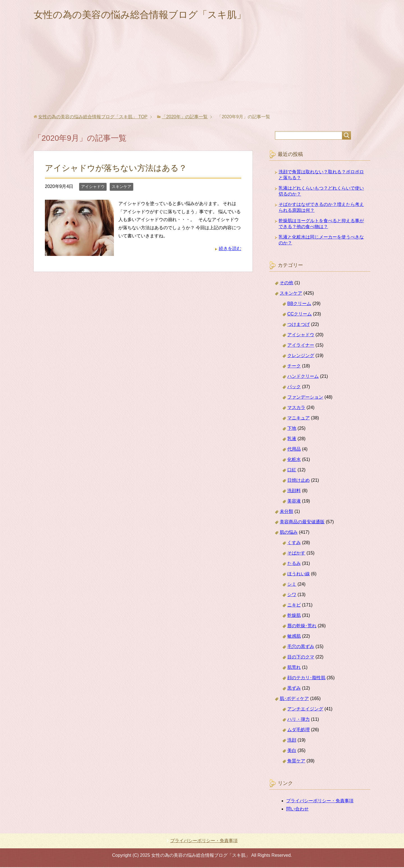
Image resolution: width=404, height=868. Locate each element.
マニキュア (299, 419)
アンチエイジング (305, 710)
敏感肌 (294, 637)
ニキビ (294, 606)
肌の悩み (289, 533)
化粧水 (294, 460)
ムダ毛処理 (299, 730)
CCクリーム (299, 315)
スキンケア (121, 187)
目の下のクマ (301, 658)
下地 (292, 429)
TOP (93, 118)
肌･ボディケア (294, 699)
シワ (292, 595)
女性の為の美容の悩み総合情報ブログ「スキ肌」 (146, 15)
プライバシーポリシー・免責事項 (320, 802)
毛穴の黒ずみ (301, 647)
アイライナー (301, 346)
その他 (286, 284)
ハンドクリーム (303, 377)
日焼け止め (299, 481)
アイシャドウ (93, 187)
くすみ (294, 543)
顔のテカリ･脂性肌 (306, 679)
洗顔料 (294, 491)
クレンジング (301, 356)
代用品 (294, 450)
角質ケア (296, 762)
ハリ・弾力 (299, 720)
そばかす (296, 554)
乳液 (292, 439)
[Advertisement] (202, 73)
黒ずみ (294, 689)
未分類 (286, 512)
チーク (294, 367)
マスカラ (296, 408)
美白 (292, 751)
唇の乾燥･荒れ (302, 627)
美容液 (294, 502)
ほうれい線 (299, 575)
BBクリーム (299, 304)
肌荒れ (294, 668)
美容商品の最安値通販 (302, 523)
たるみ (294, 564)
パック (294, 388)
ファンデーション (305, 398)
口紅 (292, 471)
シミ (292, 585)
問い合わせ (297, 810)
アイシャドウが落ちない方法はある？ (116, 169)
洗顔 (292, 741)
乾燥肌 (294, 616)
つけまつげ (299, 325)
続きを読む (230, 249)
